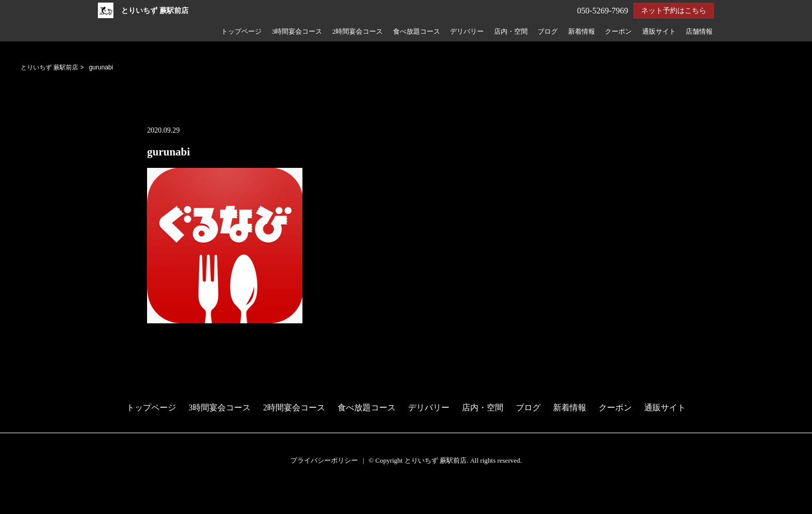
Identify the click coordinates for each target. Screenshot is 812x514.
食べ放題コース (417, 32)
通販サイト (659, 32)
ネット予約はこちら (674, 11)
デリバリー (467, 32)
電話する (17, 508)
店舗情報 (699, 32)
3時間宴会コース (297, 32)
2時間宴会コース (358, 32)
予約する (18, 494)
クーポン (618, 32)
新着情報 (582, 32)
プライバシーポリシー (324, 460)
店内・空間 (511, 32)
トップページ (241, 32)
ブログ (548, 32)
